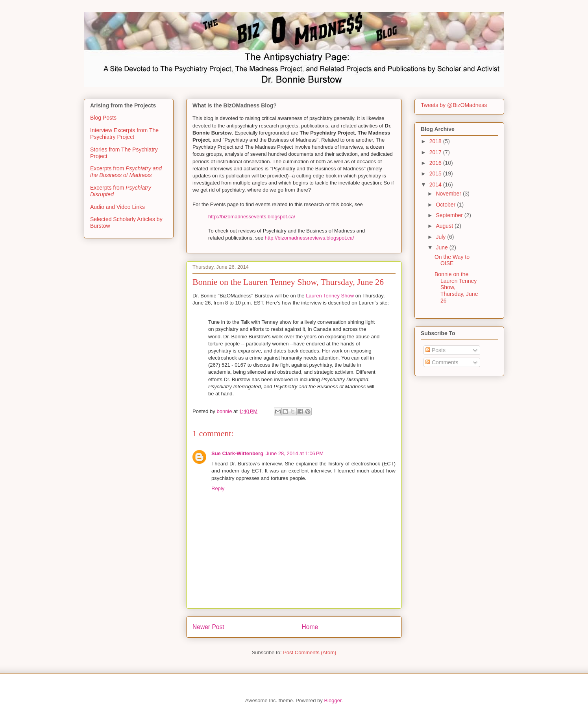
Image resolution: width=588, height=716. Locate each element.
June (442, 247)
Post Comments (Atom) (310, 652)
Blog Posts (103, 118)
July (441, 237)
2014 (436, 185)
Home (310, 627)
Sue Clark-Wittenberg (237, 453)
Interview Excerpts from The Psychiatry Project (124, 134)
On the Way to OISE (452, 260)
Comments (442, 362)
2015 (436, 173)
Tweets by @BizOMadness (454, 105)
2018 (436, 141)
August (445, 226)
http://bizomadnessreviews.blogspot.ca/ (310, 238)
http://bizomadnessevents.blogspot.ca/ (252, 217)
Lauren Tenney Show (331, 296)
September (450, 215)
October (446, 205)
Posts (435, 350)
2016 (436, 163)
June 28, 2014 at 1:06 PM (295, 453)
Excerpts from (126, 172)
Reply (218, 488)
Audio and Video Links (117, 207)
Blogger (333, 700)
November (449, 194)
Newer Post (208, 627)
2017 (436, 152)
